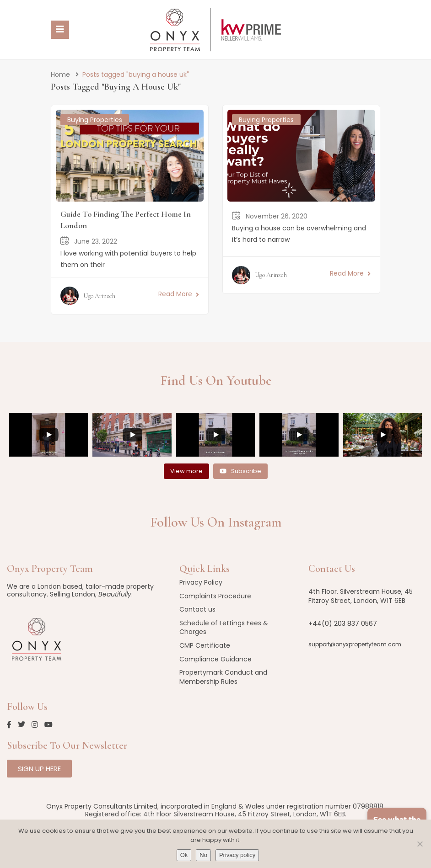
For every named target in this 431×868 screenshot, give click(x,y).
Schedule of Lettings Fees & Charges (224, 628)
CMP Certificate (205, 645)
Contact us (197, 609)
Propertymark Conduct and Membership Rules (223, 677)
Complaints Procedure (215, 596)
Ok (184, 855)
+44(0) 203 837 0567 (343, 623)
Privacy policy (237, 855)
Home (60, 75)
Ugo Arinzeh (99, 296)
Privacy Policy (201, 582)
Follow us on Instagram (216, 522)
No (203, 855)
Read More (179, 294)
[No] (420, 844)
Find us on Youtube (216, 381)
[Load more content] (186, 471)
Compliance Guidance (215, 659)
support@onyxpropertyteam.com (355, 644)
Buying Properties (95, 120)
